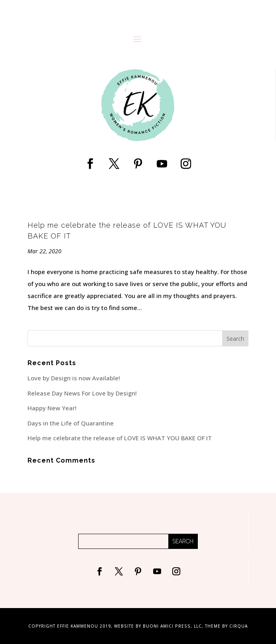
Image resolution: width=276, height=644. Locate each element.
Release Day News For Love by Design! (82, 393)
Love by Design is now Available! (74, 378)
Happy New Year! (52, 408)
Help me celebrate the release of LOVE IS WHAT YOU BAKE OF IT (120, 438)
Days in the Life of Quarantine (71, 423)
